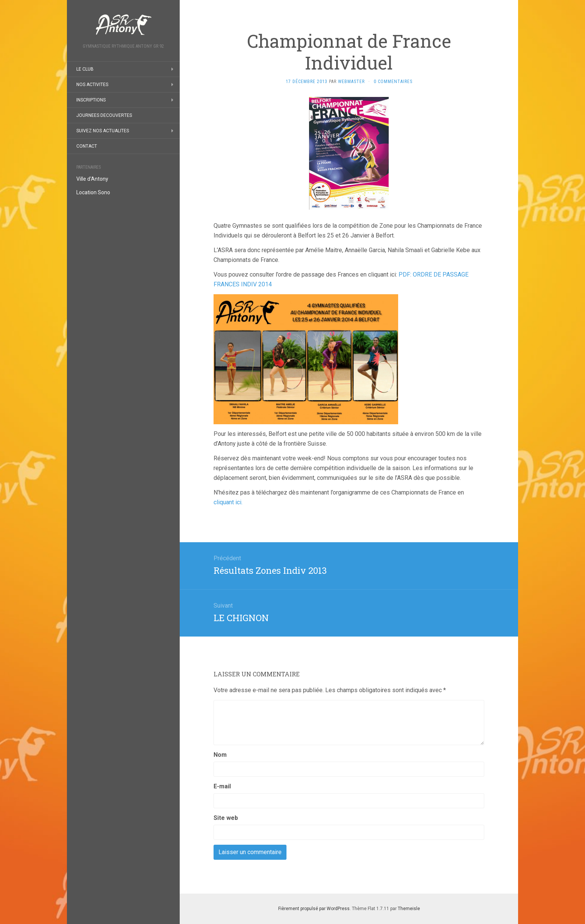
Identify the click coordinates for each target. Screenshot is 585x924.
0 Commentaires (393, 82)
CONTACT (87, 146)
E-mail (222, 786)
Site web (226, 818)
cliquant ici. (228, 502)
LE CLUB (85, 69)
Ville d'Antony (92, 179)
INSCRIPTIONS (91, 100)
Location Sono (93, 192)
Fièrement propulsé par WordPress (314, 909)
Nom (220, 755)
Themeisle (409, 909)
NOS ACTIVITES (92, 85)
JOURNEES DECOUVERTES (104, 115)
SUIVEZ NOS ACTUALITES (103, 131)
